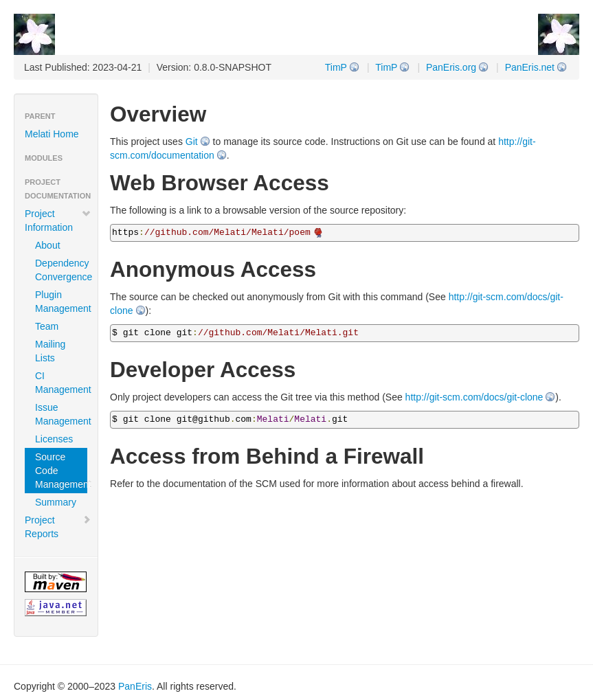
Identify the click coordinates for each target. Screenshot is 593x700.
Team (47, 326)
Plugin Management (61, 302)
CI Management (61, 383)
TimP (386, 67)
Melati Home (52, 134)
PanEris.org (451, 67)
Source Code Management (61, 471)
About (48, 245)
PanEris (135, 686)
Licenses (54, 439)
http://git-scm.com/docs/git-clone (474, 397)
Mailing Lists (50, 351)
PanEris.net (530, 67)
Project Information (58, 221)
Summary (56, 502)
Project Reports (58, 527)
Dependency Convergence (61, 270)
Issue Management (61, 414)
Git (192, 142)
